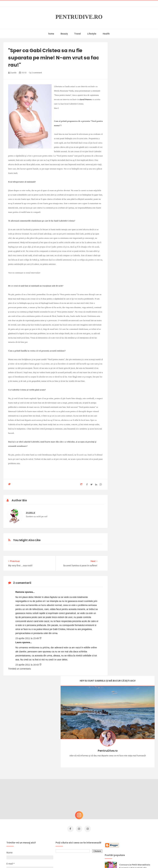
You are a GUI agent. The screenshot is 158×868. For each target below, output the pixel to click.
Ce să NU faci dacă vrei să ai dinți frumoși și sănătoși (135, 817)
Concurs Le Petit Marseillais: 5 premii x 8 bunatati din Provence (135, 770)
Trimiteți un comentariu (20, 669)
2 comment (35, 73)
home (51, 34)
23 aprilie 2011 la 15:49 (27, 638)
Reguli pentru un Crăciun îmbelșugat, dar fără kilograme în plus (133, 802)
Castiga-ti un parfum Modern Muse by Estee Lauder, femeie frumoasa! (134, 786)
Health (106, 34)
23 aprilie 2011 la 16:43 (27, 665)
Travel (78, 34)
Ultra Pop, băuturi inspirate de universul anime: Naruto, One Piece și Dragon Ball (135, 834)
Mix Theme (106, 859)
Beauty (64, 34)
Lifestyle (92, 34)
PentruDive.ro (79, 17)
